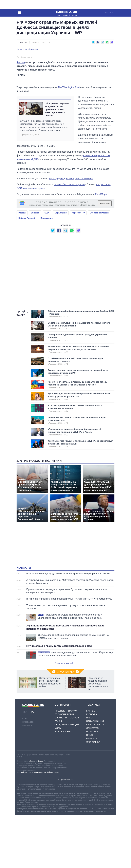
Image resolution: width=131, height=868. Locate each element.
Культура (92, 767)
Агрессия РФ (78, 266)
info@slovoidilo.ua (65, 833)
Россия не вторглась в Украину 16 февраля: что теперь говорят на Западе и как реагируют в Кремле (77, 438)
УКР (106, 13)
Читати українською (27, 49)
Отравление (61, 266)
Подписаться (105, 256)
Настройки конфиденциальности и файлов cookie (38, 825)
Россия (21, 116)
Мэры (58, 781)
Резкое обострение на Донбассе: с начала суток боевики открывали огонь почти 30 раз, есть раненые (78, 402)
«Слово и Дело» (36, 814)
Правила (27, 779)
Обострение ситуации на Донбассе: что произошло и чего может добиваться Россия (57, 163)
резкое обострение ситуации (69, 238)
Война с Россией (27, 271)
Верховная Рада (64, 767)
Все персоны (63, 785)
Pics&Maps (101, 247)
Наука (90, 771)
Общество (92, 781)
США (47, 266)
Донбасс (35, 266)
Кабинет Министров (67, 771)
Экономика (93, 795)
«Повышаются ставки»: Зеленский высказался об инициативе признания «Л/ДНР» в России (77, 485)
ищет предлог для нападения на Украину (71, 232)
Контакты (28, 775)
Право (90, 788)
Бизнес (91, 764)
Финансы (92, 791)
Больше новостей (65, 716)
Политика (22, 42)
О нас (26, 772)
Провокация (46, 271)
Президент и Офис (66, 764)
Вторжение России (99, 266)
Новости (24, 621)
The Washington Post (69, 141)
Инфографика (65, 725)
